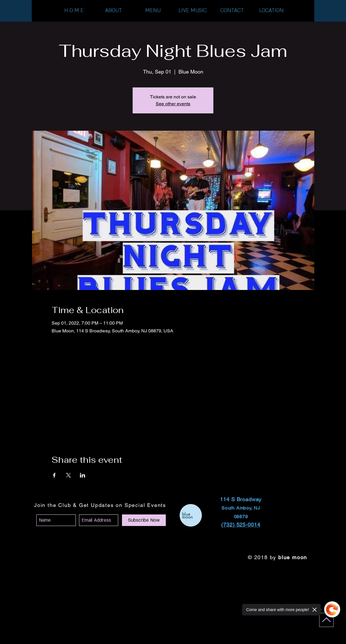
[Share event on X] (68, 475)
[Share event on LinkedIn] (83, 475)
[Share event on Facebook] (54, 475)
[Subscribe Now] (144, 520)
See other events (173, 104)
